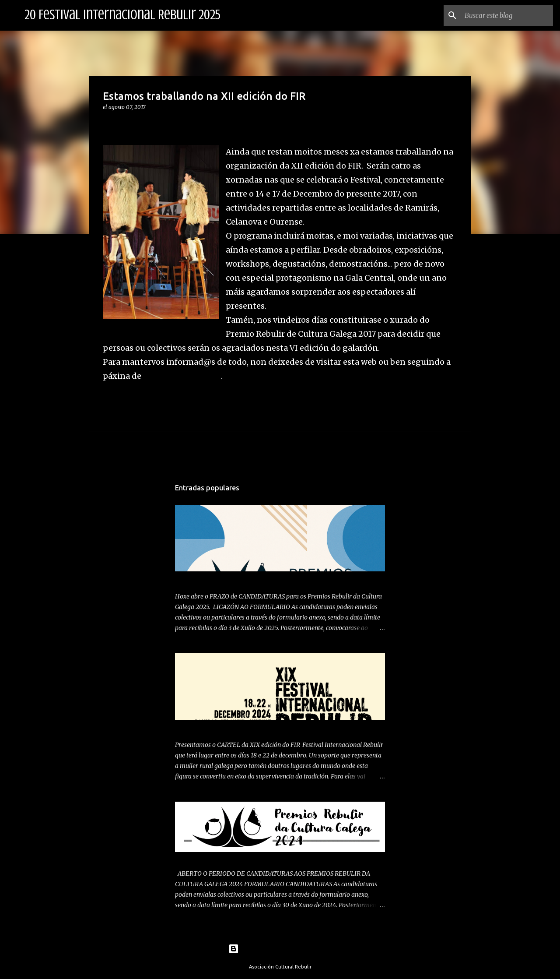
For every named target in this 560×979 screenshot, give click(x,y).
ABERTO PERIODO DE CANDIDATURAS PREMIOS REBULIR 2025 (266, 579)
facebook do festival (182, 376)
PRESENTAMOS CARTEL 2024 (218, 727)
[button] (108, 125)
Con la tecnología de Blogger (280, 949)
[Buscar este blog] (507, 15)
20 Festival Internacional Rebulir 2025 (122, 15)
